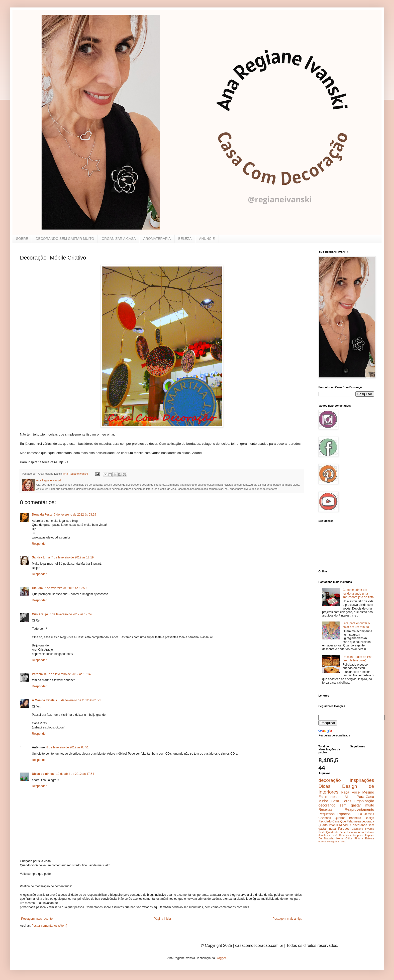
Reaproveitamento (359, 809)
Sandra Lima (41, 557)
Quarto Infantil (328, 825)
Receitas (325, 809)
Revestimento (347, 835)
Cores (346, 801)
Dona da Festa (42, 515)
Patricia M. (39, 674)
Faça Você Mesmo (358, 792)
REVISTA (345, 825)
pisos (360, 835)
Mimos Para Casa (359, 797)
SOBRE (22, 239)
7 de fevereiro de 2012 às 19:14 (69, 674)
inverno (370, 829)
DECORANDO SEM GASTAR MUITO (65, 239)
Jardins (369, 814)
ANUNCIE (207, 239)
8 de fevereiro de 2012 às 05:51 (67, 747)
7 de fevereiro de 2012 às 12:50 (65, 588)
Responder (39, 544)
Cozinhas (325, 818)
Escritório (357, 829)
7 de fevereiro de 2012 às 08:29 (75, 515)
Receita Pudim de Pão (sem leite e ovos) (357, 659)
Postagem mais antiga (287, 919)
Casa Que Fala (343, 821)
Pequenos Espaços (335, 814)
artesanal (336, 797)
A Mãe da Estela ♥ (45, 700)
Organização (364, 801)
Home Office (345, 838)
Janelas (323, 835)
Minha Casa (329, 801)
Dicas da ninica (43, 774)
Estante (369, 838)
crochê (333, 835)
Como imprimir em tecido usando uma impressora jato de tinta (358, 593)
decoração (330, 780)
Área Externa (366, 832)
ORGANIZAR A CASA (119, 239)
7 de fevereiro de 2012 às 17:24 (70, 614)
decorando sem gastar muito (346, 805)
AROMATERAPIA (157, 239)
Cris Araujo (40, 614)
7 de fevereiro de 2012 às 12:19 (72, 557)
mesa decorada (364, 821)
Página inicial (163, 919)
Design (369, 818)
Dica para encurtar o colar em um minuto (356, 625)
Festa (322, 832)
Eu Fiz (357, 814)
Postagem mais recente (37, 919)
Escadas (352, 832)
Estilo (323, 797)
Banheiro (355, 818)
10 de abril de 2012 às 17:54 (75, 774)
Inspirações (362, 780)
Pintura (359, 838)
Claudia (37, 588)
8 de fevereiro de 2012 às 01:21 (80, 700)
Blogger (221, 958)
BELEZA (185, 239)
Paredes (344, 829)
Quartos (340, 818)
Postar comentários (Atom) (49, 926)
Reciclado (325, 821)
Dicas (324, 786)
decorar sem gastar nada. (332, 842)
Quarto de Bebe (336, 832)
